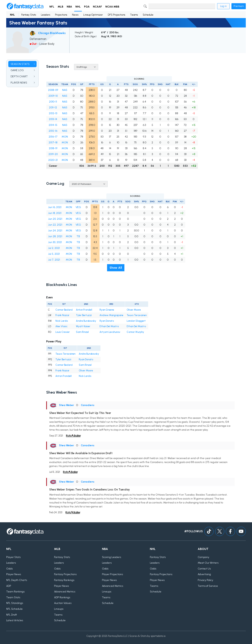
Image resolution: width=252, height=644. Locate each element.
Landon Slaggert (136, 321)
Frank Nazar (62, 315)
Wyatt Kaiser (83, 326)
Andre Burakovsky (86, 321)
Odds (9, 569)
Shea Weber (67, 405)
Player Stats (13, 557)
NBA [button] (69, 7)
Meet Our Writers (208, 563)
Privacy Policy (205, 580)
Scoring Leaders (111, 557)
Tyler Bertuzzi (84, 315)
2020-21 (53, 160)
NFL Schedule (14, 609)
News (75, 15)
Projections (61, 15)
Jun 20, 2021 (55, 219)
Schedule (148, 15)
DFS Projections (116, 15)
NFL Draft (12, 615)
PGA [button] (87, 7)
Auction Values (63, 603)
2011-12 (53, 108)
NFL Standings (15, 603)
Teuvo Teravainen (137, 315)
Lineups (59, 609)
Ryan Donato (107, 321)
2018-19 (53, 148)
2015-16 (53, 131)
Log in (223, 6)
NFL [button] (52, 7)
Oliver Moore (134, 310)
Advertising (204, 574)
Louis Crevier (63, 332)
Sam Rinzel (82, 332)
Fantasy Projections (65, 574)
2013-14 (53, 119)
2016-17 (53, 137)
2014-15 (53, 125)
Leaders (46, 15)
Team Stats (13, 597)
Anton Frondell (84, 310)
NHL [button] (78, 7)
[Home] (25, 6)
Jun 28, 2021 (55, 236)
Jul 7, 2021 (54, 260)
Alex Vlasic (61, 326)
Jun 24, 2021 (55, 231)
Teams (134, 15)
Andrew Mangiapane (111, 315)
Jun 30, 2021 (55, 242)
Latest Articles (15, 620)
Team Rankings (15, 592)
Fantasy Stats (29, 15)
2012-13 (53, 113)
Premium (239, 6)
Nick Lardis (62, 321)
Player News (14, 574)
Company (203, 557)
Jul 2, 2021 (54, 248)
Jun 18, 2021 (55, 213)
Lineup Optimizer (93, 15)
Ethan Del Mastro (109, 326)
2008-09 (53, 90)
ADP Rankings (62, 597)
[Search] (182, 6)
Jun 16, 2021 (55, 207)
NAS (65, 90)
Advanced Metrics (65, 592)
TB (78, 236)
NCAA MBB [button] (112, 7)
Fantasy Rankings (64, 580)
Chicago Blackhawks (52, 33)
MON (65, 137)
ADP (9, 586)
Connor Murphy (135, 332)
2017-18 (53, 143)
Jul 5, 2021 (54, 254)
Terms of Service (208, 586)
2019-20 (53, 154)
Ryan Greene (107, 310)
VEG (78, 207)
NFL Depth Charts (17, 580)
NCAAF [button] (97, 7)
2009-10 (53, 96)
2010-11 (53, 102)
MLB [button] (61, 7)
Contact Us (204, 569)
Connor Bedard (64, 310)
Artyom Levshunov (110, 332)
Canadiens (88, 405)
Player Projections (112, 574)
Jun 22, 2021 (55, 225)
